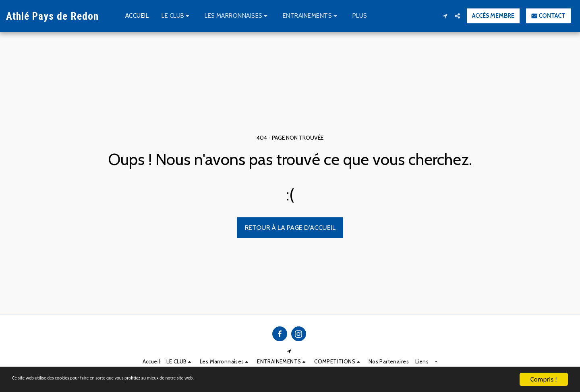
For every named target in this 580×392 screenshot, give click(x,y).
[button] (177, 16)
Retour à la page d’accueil (290, 227)
